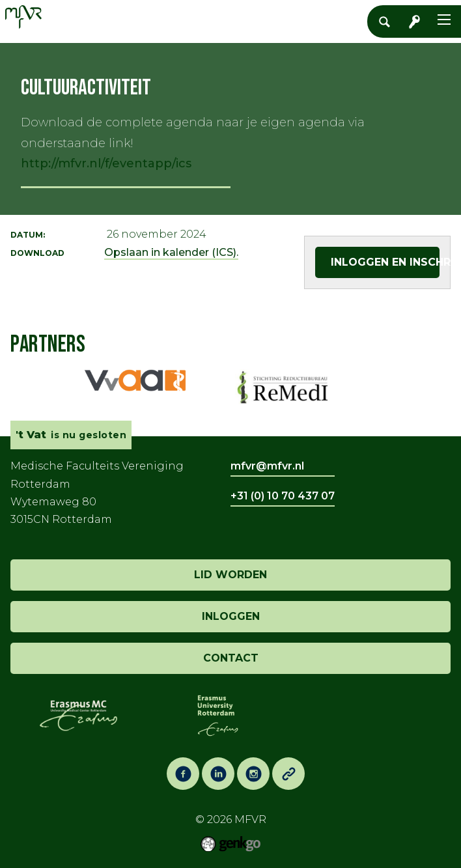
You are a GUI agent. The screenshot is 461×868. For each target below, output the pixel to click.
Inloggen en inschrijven (385, 262)
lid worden (230, 575)
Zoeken (388, 21)
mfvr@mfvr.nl (267, 466)
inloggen (231, 616)
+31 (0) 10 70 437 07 (283, 496)
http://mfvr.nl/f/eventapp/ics (106, 163)
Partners (48, 345)
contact (231, 658)
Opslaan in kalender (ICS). (171, 252)
